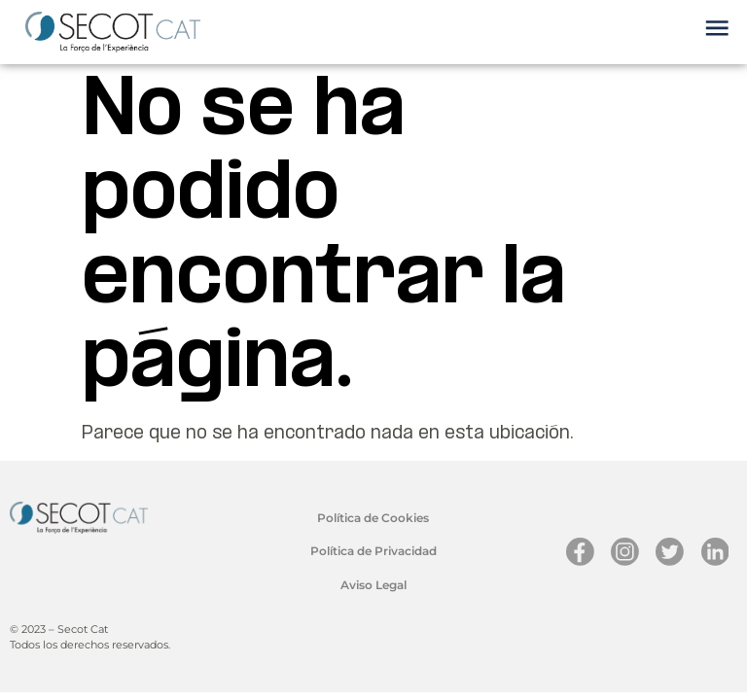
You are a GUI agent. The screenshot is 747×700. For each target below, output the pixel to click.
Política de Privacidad (373, 551)
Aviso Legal (373, 585)
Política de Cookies (373, 518)
